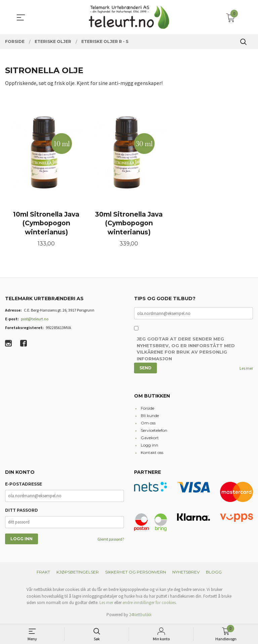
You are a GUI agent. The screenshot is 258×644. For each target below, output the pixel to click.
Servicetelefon (154, 431)
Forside (147, 409)
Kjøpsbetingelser (78, 573)
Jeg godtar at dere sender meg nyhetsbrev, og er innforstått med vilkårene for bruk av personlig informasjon (186, 350)
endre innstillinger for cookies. (150, 603)
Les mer (246, 369)
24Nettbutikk (140, 615)
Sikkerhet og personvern (136, 573)
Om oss (148, 424)
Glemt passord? (111, 540)
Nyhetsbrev (186, 573)
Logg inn (149, 446)
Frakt (43, 573)
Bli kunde (150, 416)
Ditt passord (21, 511)
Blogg (214, 573)
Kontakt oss (152, 453)
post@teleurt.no (35, 319)
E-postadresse (24, 485)
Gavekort (150, 438)
